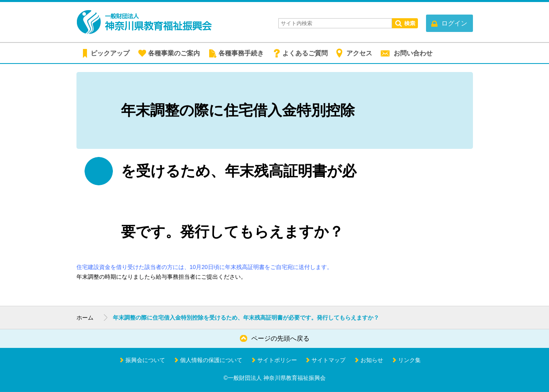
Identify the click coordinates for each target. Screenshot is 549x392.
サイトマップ (329, 360)
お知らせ (372, 360)
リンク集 (409, 360)
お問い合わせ (413, 53)
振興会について (145, 360)
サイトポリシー (277, 360)
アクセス (359, 53)
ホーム (85, 318)
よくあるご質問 (305, 53)
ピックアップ (110, 53)
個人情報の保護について (211, 360)
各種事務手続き (241, 53)
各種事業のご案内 (174, 53)
